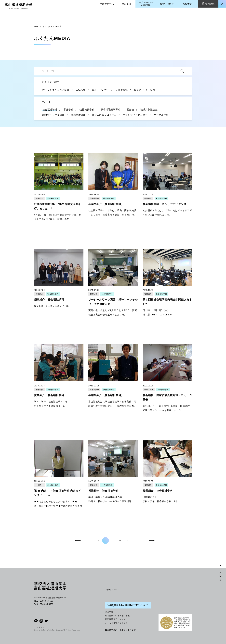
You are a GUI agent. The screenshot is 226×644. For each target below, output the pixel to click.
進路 (39, 485)
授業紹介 (39, 198)
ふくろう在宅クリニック (116, 623)
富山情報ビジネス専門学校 (117, 616)
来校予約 (187, 4)
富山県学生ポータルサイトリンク (120, 630)
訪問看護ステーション (115, 619)
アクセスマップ (112, 590)
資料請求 (208, 4)
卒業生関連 (94, 198)
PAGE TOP (220, 577)
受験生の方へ (107, 4)
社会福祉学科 (53, 198)
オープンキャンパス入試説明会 (146, 4)
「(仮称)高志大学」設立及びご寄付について (127, 605)
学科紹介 (127, 4)
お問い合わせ (167, 4)
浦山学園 (109, 612)
